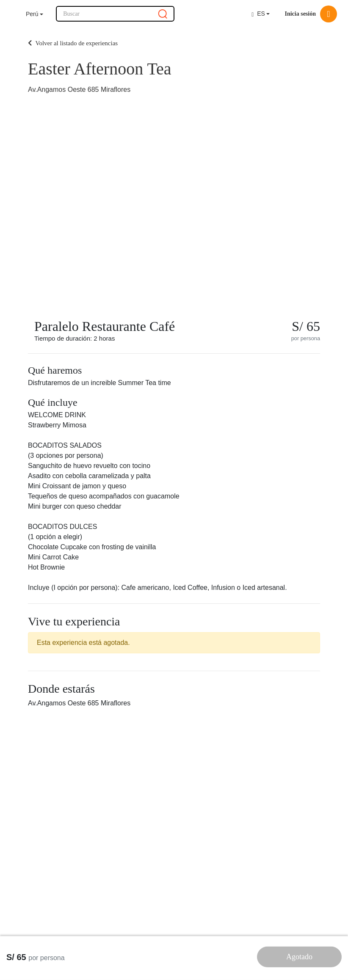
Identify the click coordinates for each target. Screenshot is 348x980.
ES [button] (258, 14)
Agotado (299, 957)
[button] (35, 14)
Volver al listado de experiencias (73, 43)
